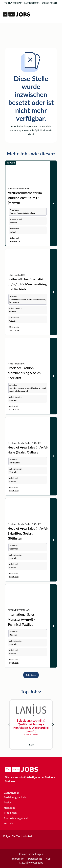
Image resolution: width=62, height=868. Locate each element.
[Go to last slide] (9, 725)
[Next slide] (53, 725)
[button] (58, 15)
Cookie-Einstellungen (31, 854)
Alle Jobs (31, 675)
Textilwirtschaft (13, 3)
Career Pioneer (50, 3)
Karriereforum (32, 3)
